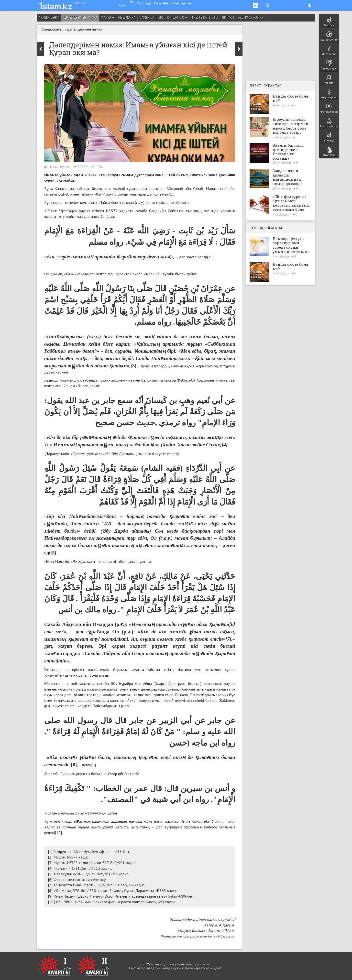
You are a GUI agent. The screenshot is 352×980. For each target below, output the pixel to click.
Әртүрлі (228, 17)
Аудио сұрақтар (251, 17)
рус (84, 3)
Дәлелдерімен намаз (80, 17)
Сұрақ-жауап (53, 29)
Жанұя (108, 17)
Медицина (127, 17)
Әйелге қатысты (205, 17)
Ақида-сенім (49, 17)
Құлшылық (177, 17)
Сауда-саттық (151, 17)
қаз (78, 3)
